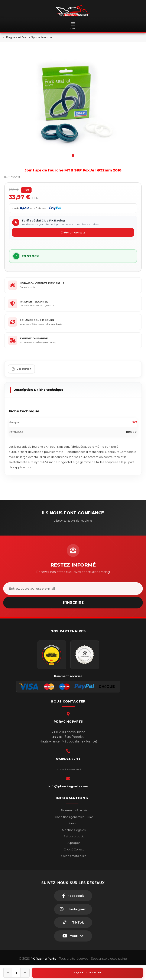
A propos (74, 843)
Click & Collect (73, 849)
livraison (74, 823)
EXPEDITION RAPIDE (34, 338)
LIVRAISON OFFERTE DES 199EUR (42, 283)
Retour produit (73, 836)
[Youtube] (73, 936)
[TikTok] (73, 922)
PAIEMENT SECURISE (34, 302)
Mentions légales (73, 830)
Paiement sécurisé (74, 810)
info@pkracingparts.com (68, 786)
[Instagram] (73, 909)
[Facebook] (73, 896)
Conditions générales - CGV (73, 817)
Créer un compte (73, 232)
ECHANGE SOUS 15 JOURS (37, 320)
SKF (135, 422)
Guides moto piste (74, 856)
